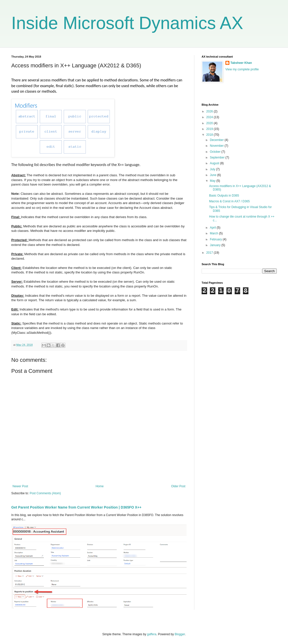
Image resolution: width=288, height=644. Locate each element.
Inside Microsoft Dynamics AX (127, 23)
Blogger (180, 634)
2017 (210, 253)
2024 (210, 117)
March (214, 233)
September (218, 157)
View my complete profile (242, 69)
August (215, 163)
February (216, 239)
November (217, 146)
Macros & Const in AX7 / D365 (229, 201)
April (213, 228)
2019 (210, 129)
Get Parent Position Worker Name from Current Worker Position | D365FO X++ (76, 507)
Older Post (178, 486)
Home (100, 486)
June (213, 175)
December (217, 140)
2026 (210, 111)
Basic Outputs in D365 (224, 196)
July (213, 169)
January (216, 245)
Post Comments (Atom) (45, 493)
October (216, 152)
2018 (210, 135)
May (213, 181)
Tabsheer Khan (241, 63)
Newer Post (20, 486)
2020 (210, 123)
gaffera (152, 634)
